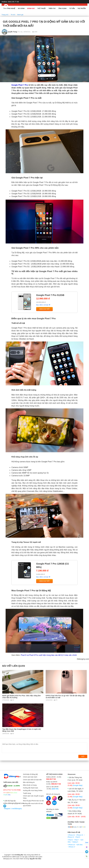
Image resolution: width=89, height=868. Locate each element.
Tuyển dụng (27, 793)
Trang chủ (5, 15)
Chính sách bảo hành (30, 777)
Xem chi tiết (44, 309)
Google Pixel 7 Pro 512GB (50, 295)
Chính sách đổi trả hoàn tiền (32, 780)
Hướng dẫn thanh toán (31, 788)
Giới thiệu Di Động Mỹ (30, 774)
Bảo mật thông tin (29, 782)
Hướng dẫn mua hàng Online (33, 790)
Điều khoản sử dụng (30, 785)
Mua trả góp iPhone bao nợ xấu (34, 801)
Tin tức (13, 15)
